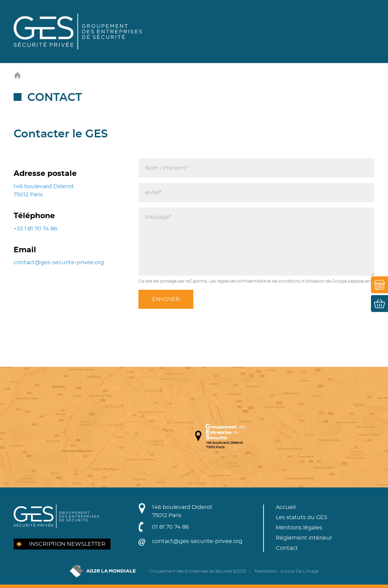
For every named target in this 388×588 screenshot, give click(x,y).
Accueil (286, 507)
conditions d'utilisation (302, 281)
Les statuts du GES (302, 517)
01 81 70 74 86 (170, 527)
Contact (287, 548)
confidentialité (251, 281)
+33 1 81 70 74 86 (35, 229)
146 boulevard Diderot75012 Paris (182, 511)
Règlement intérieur (304, 538)
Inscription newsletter (67, 544)
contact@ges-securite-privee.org (59, 262)
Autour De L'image (300, 571)
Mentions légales (299, 528)
